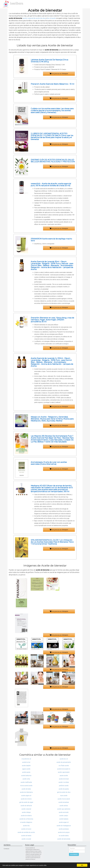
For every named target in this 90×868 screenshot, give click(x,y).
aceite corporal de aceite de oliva (34, 18)
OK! (82, 865)
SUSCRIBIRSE (74, 854)
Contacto (6, 849)
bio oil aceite (51, 18)
